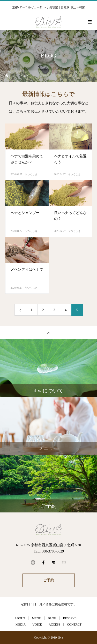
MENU (36, 618)
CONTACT (74, 625)
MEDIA (21, 625)
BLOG (52, 618)
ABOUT (20, 618)
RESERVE (70, 618)
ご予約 (49, 580)
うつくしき (31, 174)
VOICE (37, 625)
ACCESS (54, 625)
